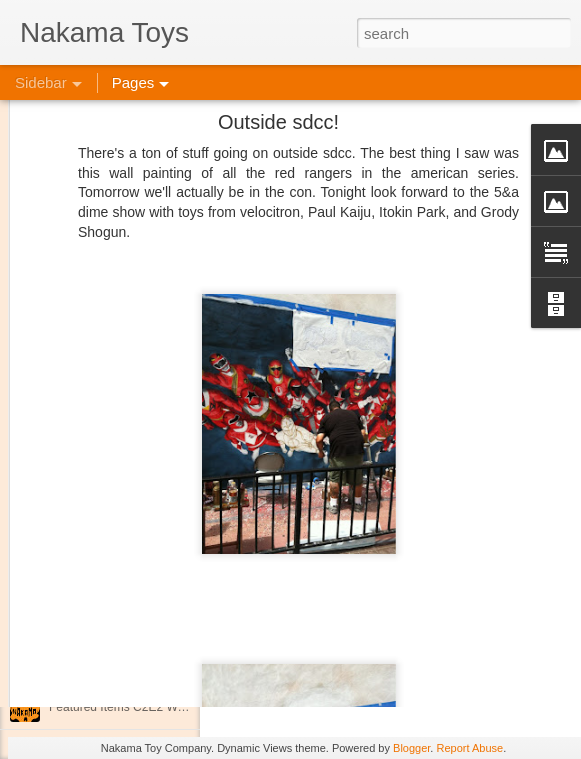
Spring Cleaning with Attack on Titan (145, 527)
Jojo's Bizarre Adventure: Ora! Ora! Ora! (155, 662)
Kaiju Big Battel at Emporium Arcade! (147, 617)
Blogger (411, 748)
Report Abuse (469, 748)
